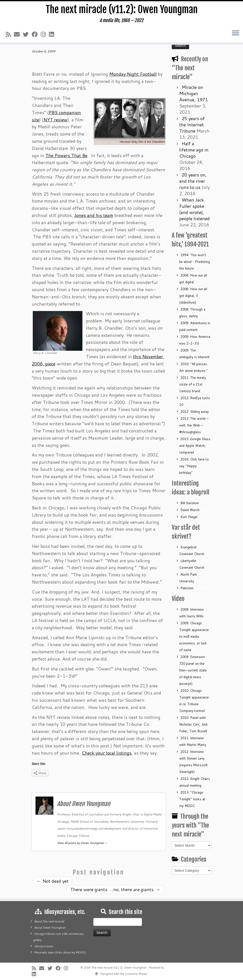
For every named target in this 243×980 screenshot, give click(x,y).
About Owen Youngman (50, 928)
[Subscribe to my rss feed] (10, 35)
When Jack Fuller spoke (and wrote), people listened (194, 209)
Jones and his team (94, 215)
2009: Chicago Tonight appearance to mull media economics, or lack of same (194, 636)
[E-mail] (18, 35)
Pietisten (187, 588)
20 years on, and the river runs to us (193, 181)
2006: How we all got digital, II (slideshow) (193, 296)
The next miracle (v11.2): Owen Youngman (121, 10)
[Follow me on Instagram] (45, 35)
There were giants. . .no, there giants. (115, 889)
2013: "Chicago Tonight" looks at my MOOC (192, 799)
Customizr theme (136, 974)
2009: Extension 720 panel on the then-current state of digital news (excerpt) (193, 670)
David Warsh (190, 510)
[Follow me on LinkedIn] (53, 35)
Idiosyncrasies (44, 946)
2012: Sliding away (195, 412)
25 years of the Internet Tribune (192, 125)
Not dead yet (53, 881)
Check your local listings (107, 753)
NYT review (55, 120)
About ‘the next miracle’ (49, 921)
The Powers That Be (66, 155)
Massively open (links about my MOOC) (60, 952)
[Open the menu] (236, 34)
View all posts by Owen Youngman (82, 843)
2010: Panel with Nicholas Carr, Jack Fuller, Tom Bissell (193, 724)
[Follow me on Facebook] (36, 35)
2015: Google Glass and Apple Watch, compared (195, 446)
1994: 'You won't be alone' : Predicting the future (194, 262)
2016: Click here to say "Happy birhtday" (194, 466)
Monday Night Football (133, 74)
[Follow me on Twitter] (27, 35)
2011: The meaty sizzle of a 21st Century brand (193, 384)
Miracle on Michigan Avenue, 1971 (193, 93)
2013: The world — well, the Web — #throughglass (194, 425)
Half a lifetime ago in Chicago (194, 150)
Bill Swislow (190, 503)
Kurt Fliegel (189, 517)
